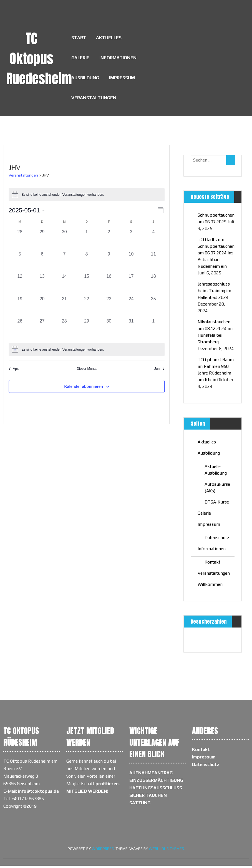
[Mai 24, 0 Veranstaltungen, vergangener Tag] (131, 309)
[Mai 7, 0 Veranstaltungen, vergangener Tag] (64, 264)
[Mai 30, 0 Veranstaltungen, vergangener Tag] (109, 331)
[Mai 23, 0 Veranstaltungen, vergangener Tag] (109, 309)
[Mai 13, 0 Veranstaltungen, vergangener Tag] (42, 286)
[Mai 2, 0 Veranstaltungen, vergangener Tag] (109, 242)
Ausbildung (85, 79)
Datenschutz (217, 540)
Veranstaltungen (94, 100)
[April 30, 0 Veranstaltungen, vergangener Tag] (64, 242)
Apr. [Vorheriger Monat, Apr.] (14, 371)
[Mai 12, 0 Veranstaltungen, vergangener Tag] (20, 286)
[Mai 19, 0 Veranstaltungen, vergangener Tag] (20, 309)
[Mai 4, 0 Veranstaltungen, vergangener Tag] (153, 242)
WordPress (103, 851)
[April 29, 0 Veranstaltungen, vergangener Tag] (42, 242)
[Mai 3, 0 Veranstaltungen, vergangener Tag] (131, 242)
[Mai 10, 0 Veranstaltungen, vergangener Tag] (131, 264)
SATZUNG (140, 805)
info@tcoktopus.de (38, 793)
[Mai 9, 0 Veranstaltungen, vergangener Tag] (109, 264)
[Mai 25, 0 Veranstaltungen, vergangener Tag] (153, 309)
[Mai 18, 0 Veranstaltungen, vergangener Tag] (153, 286)
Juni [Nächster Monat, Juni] (159, 371)
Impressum (122, 79)
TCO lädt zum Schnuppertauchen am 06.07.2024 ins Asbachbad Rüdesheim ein (216, 255)
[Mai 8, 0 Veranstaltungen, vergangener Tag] (87, 264)
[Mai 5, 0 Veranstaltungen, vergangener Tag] (20, 264)
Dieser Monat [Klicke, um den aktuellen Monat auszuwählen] (86, 371)
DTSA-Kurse (217, 504)
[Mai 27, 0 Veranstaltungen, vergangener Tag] (42, 331)
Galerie (80, 59)
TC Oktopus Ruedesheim (39, 59)
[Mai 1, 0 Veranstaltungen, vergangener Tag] (87, 242)
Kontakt (212, 564)
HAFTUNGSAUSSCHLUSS (156, 790)
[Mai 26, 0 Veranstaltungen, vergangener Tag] (20, 331)
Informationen (118, 59)
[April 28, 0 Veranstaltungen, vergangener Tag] (20, 242)
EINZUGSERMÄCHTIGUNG (156, 783)
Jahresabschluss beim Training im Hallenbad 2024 (214, 293)
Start (79, 38)
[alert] (87, 352)
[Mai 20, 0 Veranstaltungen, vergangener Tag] (42, 309)
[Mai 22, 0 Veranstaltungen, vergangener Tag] (87, 309)
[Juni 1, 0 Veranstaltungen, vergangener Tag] (153, 331)
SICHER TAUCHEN (148, 798)
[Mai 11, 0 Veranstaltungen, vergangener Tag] (153, 264)
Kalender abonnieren (83, 388)
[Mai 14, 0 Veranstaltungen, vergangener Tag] (64, 286)
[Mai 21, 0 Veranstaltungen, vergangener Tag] (64, 309)
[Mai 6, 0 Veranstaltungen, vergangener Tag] (42, 264)
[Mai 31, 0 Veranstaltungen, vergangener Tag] (131, 331)
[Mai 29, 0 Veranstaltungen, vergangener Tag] (87, 331)
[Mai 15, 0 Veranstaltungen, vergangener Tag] (87, 286)
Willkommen (210, 586)
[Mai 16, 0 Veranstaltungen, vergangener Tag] (109, 286)
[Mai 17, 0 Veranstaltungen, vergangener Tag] (131, 286)
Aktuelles (109, 38)
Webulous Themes (166, 851)
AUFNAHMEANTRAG (151, 775)
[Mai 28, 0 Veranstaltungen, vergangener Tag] (64, 331)
